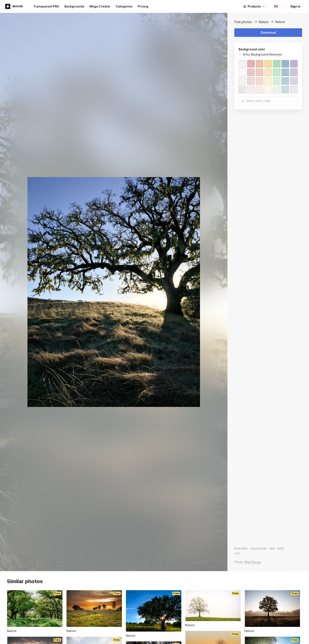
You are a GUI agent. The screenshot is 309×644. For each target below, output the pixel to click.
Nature (264, 22)
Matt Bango (253, 562)
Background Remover (266, 54)
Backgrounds (74, 6)
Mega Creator (100, 6)
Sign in (295, 6)
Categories (124, 6)
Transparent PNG (46, 6)
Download (268, 32)
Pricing (143, 6)
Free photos (243, 22)
